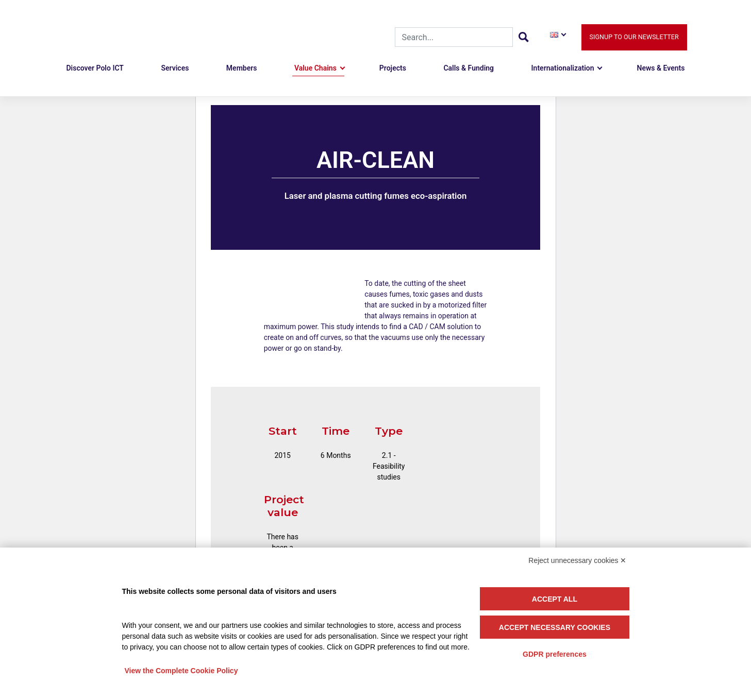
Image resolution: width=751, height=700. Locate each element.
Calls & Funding (469, 68)
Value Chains (315, 68)
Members (242, 68)
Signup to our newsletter (634, 37)
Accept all (555, 599)
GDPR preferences (555, 654)
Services (175, 68)
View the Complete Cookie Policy (181, 671)
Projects (393, 68)
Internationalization (563, 68)
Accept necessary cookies (555, 627)
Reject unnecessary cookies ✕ (577, 560)
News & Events (661, 68)
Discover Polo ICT (95, 68)
